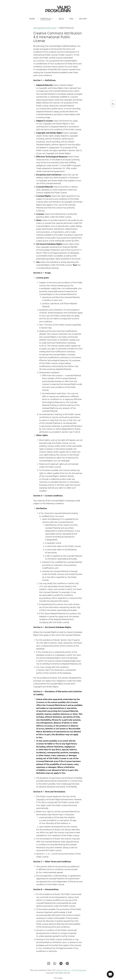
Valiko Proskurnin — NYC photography (71, 971)
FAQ (71, 19)
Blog (61, 19)
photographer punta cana (45, 28)
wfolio (60, 979)
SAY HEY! (83, 19)
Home (32, 19)
